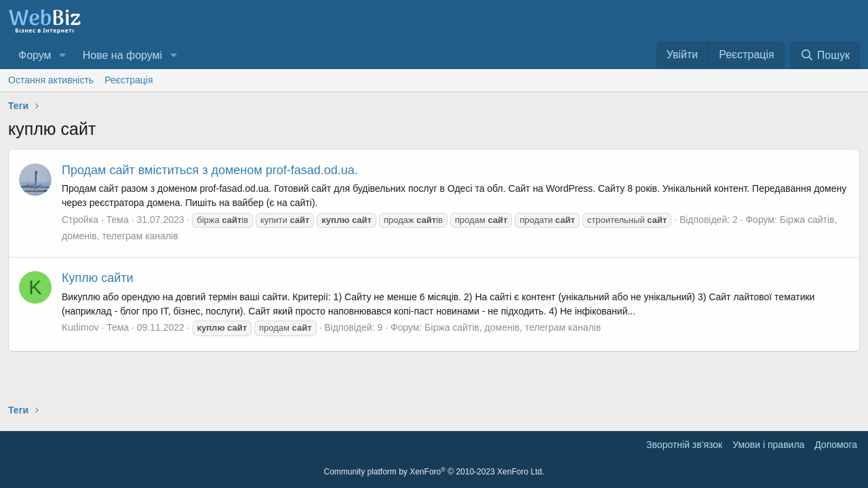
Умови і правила (768, 445)
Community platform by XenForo (434, 472)
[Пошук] (825, 55)
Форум (35, 55)
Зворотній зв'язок (684, 445)
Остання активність (51, 80)
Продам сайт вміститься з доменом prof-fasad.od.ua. (210, 170)
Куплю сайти (98, 278)
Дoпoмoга (836, 445)
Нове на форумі (122, 55)
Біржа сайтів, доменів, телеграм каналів (513, 327)
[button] (62, 56)
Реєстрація (129, 80)
